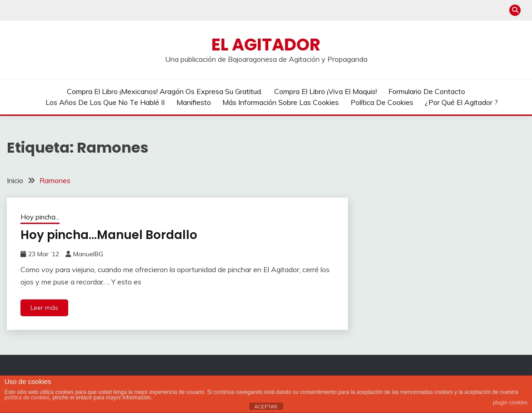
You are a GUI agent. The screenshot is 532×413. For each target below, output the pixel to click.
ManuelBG (88, 254)
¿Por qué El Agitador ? (461, 102)
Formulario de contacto (427, 91)
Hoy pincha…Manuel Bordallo (109, 235)
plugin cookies (510, 403)
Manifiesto (194, 102)
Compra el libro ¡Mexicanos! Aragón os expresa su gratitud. (165, 91)
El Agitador (266, 45)
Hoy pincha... (40, 217)
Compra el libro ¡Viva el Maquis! (326, 91)
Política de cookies (382, 102)
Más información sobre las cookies (281, 102)
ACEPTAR (266, 407)
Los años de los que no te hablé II (105, 102)
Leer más (44, 308)
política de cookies (27, 398)
